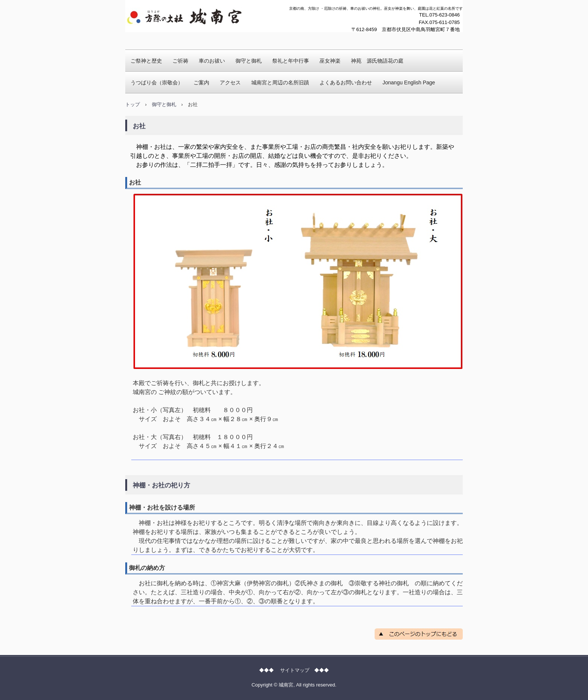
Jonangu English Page (409, 82)
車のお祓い (212, 61)
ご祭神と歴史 (146, 61)
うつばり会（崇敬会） (157, 82)
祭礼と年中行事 (291, 61)
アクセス (230, 82)
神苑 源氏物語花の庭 (377, 61)
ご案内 (201, 82)
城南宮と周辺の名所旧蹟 (280, 82)
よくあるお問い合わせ (346, 82)
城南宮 (140, 39)
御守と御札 (249, 61)
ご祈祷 (180, 61)
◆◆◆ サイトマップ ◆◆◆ (294, 670)
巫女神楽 (330, 61)
